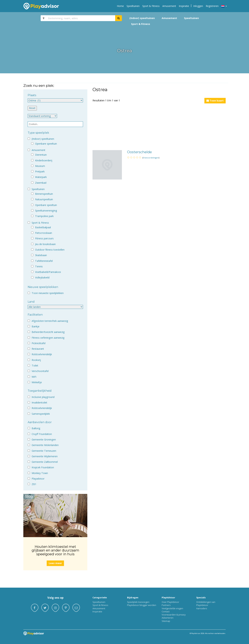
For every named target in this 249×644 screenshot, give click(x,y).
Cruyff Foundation (42, 434)
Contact (166, 611)
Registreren (212, 6)
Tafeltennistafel (44, 261)
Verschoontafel (40, 371)
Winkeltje (37, 382)
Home (120, 6)
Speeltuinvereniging (46, 211)
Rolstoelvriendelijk (42, 354)
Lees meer (55, 563)
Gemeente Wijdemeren (45, 456)
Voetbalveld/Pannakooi (48, 272)
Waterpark (41, 177)
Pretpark (40, 171)
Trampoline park (44, 216)
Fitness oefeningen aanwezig (48, 338)
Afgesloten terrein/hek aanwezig (50, 321)
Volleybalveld (42, 277)
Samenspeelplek (41, 414)
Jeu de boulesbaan (45, 244)
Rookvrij (36, 360)
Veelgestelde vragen (172, 608)
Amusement (169, 6)
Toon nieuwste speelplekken (48, 293)
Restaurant (38, 349)
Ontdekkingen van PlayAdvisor (206, 604)
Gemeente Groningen (44, 440)
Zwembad (41, 183)
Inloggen (198, 6)
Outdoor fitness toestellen (50, 250)
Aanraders (202, 608)
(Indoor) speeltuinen (142, 18)
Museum (40, 166)
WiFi (34, 377)
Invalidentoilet (39, 402)
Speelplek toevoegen (138, 602)
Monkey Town (40, 473)
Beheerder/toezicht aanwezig (48, 332)
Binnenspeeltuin (44, 194)
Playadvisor (38, 479)
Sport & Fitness (151, 6)
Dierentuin (41, 155)
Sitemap (166, 621)
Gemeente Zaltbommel (45, 462)
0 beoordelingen (151, 158)
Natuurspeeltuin (44, 199)
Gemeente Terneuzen (44, 451)
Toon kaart (215, 101)
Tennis (39, 266)
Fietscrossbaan (44, 233)
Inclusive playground (43, 397)
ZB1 (34, 484)
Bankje (36, 326)
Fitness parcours (44, 238)
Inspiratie (184, 6)
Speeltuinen (133, 6)
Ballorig (36, 428)
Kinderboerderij (44, 160)
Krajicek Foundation (43, 467)
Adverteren (168, 618)
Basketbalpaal (43, 227)
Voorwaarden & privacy (174, 615)
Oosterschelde (139, 152)
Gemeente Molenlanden (45, 445)
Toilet (35, 365)
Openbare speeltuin (46, 144)
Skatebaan (41, 255)
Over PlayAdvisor (170, 602)
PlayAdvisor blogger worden (142, 605)
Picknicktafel (39, 343)
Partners (166, 605)
